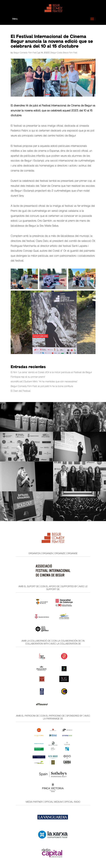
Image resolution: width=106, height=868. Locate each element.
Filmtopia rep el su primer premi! (28, 377)
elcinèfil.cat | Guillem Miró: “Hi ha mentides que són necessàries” (44, 382)
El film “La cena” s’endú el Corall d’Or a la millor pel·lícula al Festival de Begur (51, 372)
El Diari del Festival (21, 391)
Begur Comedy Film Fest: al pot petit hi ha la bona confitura (42, 386)
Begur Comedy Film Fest (25, 53)
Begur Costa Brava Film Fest (64, 53)
